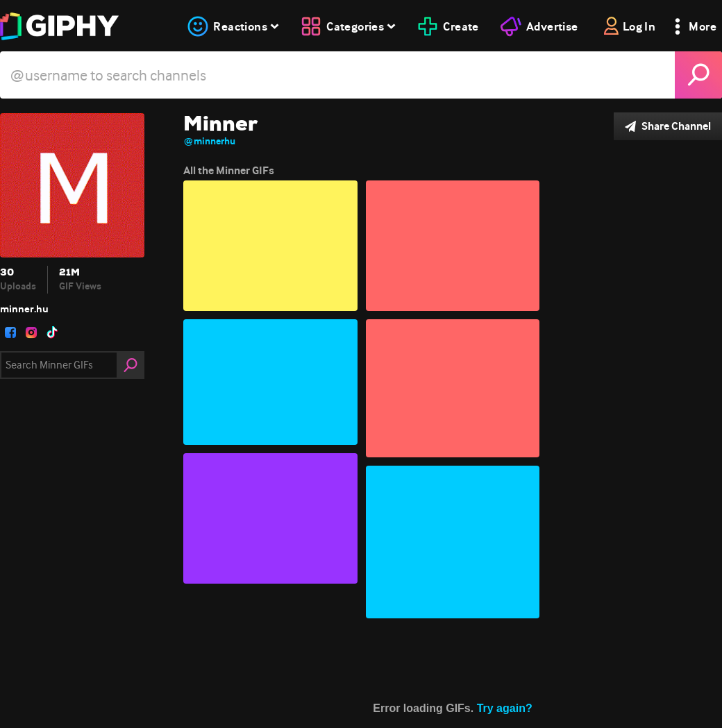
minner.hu (24, 309)
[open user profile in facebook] (10, 332)
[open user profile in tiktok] (52, 332)
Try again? (505, 708)
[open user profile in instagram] (31, 332)
